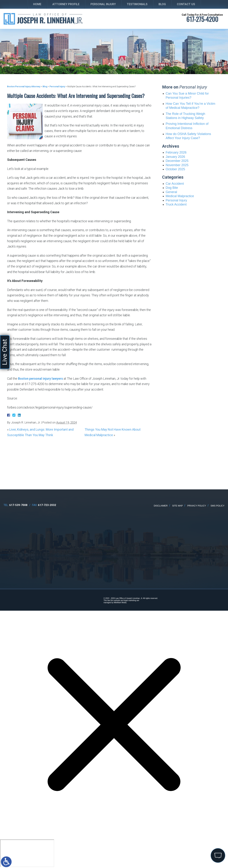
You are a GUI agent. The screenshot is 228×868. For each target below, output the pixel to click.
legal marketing (130, 600)
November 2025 (177, 165)
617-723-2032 (47, 505)
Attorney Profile (66, 4)
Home (37, 4)
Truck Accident (176, 204)
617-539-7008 (18, 505)
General (171, 192)
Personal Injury (103, 4)
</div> (27, 853)
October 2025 (175, 169)
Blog (162, 4)
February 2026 (176, 152)
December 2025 (177, 161)
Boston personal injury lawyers (40, 379)
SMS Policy (217, 506)
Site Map (178, 506)
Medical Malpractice (180, 196)
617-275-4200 (202, 19)
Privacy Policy (197, 506)
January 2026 (175, 157)
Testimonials (137, 4)
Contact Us (186, 4)
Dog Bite (172, 188)
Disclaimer (161, 506)
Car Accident (175, 184)
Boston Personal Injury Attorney (24, 87)
